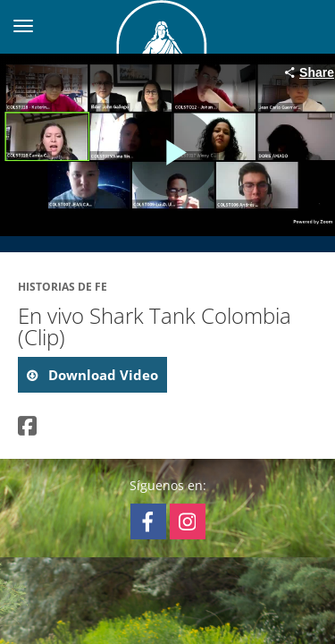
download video (101, 375)
